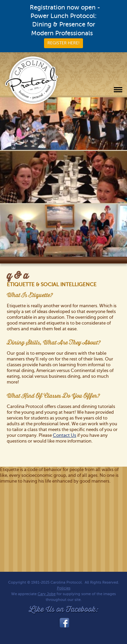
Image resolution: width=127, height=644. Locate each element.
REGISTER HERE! (63, 43)
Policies (64, 588)
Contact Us (65, 435)
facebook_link (64, 623)
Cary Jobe (47, 594)
